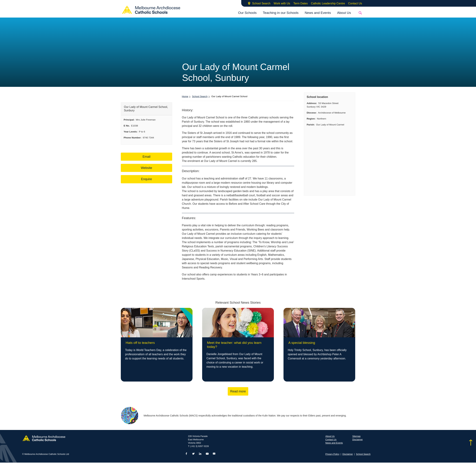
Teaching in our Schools (281, 13)
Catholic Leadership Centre (328, 3)
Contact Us (355, 3)
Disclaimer (357, 440)
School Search (261, 3)
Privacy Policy (332, 454)
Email (146, 157)
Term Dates (301, 3)
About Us (344, 13)
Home (185, 96)
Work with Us (282, 3)
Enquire (146, 179)
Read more (238, 391)
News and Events (318, 13)
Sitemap (356, 436)
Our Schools (247, 13)
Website (146, 168)
